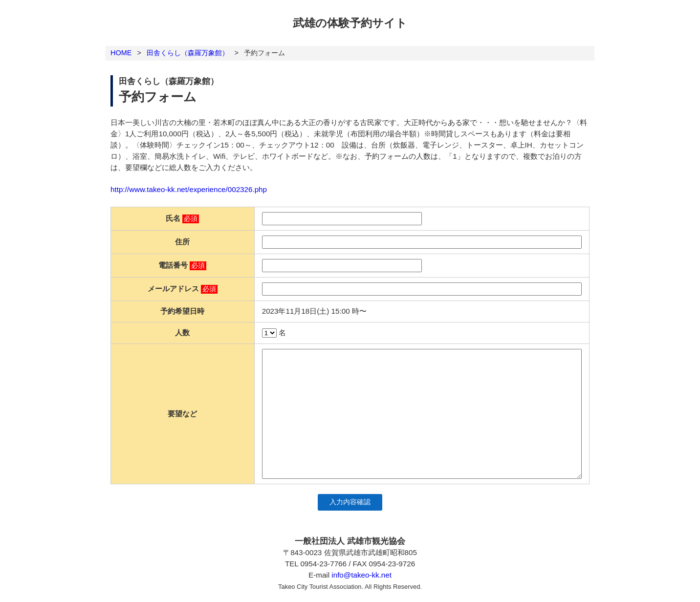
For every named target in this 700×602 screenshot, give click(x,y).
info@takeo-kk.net (361, 575)
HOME (121, 53)
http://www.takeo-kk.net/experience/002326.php (189, 189)
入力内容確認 (350, 502)
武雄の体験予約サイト (350, 23)
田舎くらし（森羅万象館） (188, 53)
